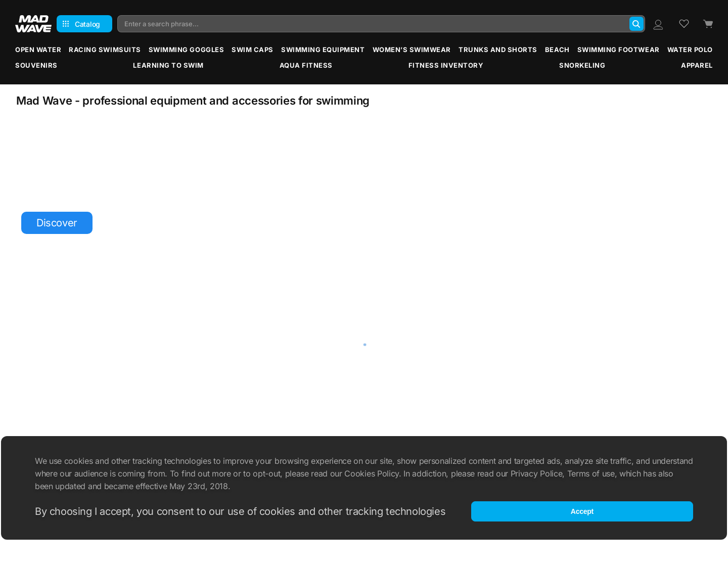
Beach (557, 50)
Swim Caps (253, 50)
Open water (38, 50)
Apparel (697, 65)
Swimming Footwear (619, 50)
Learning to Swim (168, 65)
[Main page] (33, 24)
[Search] (636, 24)
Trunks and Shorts (498, 50)
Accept (582, 511)
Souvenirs (36, 65)
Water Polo (690, 50)
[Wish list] (684, 24)
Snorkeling (582, 65)
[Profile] (658, 24)
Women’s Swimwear (412, 50)
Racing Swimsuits (105, 50)
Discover (57, 223)
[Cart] (708, 24)
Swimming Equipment (323, 50)
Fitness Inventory (446, 65)
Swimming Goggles (186, 50)
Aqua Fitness (306, 65)
